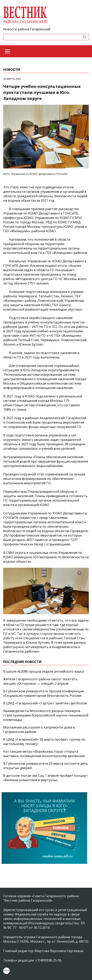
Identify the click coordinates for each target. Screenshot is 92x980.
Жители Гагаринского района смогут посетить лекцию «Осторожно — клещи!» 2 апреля (40, 681)
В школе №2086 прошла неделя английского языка (43, 671)
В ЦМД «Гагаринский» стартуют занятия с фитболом (45, 703)
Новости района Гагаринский (27, 29)
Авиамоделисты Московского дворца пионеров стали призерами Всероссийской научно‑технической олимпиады (46, 715)
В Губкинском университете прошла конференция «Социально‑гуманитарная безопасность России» (43, 693)
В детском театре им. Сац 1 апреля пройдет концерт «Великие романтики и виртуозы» (45, 778)
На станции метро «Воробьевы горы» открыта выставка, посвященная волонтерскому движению (44, 754)
